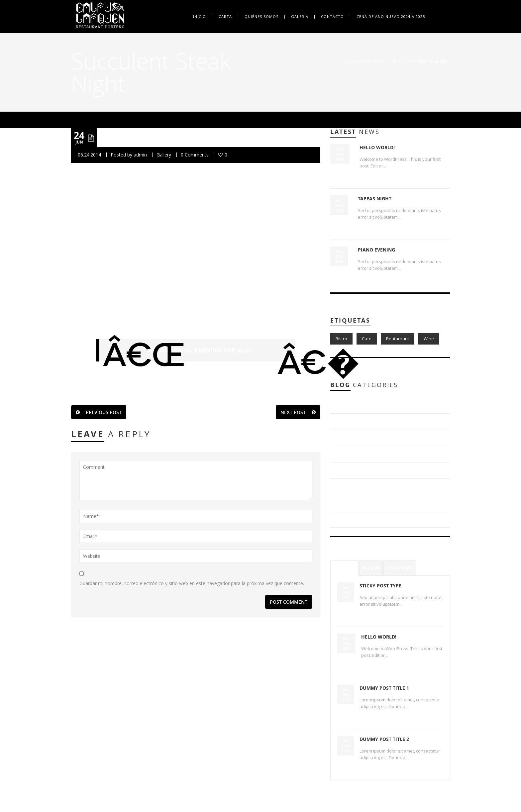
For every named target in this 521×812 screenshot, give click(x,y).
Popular (344, 568)
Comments (400, 568)
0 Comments (195, 155)
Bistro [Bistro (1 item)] (341, 339)
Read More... (373, 177)
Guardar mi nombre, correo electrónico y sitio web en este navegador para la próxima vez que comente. (192, 583)
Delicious (348, 438)
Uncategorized (354, 519)
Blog (344, 405)
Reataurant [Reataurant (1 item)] (398, 339)
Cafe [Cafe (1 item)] (367, 339)
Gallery (398, 61)
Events (346, 470)
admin (140, 155)
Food (344, 487)
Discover (348, 454)
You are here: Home (365, 61)
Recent (371, 568)
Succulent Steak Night (171, 137)
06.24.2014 (89, 155)
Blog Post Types (356, 421)
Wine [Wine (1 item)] (429, 339)
